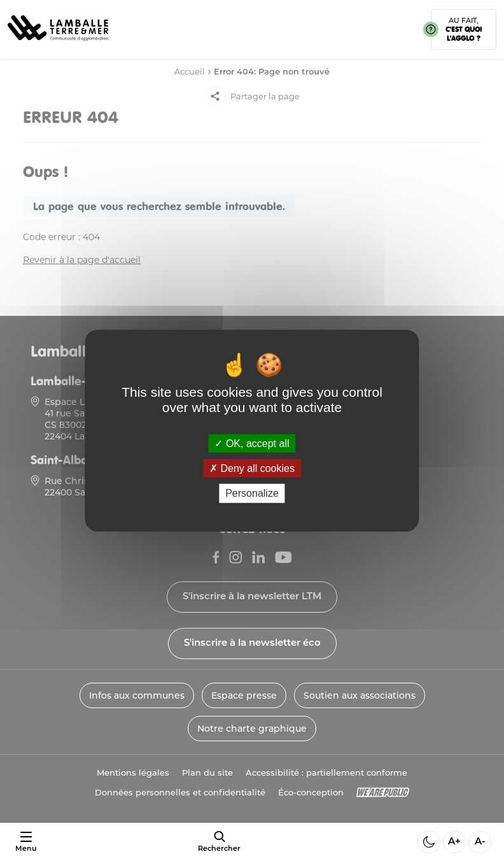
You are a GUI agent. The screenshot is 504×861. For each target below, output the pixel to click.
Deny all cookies (252, 468)
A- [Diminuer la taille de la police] (480, 842)
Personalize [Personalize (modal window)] (252, 493)
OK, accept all (252, 444)
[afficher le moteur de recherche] (219, 842)
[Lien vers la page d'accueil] (58, 45)
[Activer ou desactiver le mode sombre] (429, 842)
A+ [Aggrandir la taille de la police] (454, 842)
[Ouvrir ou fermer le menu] (26, 842)
